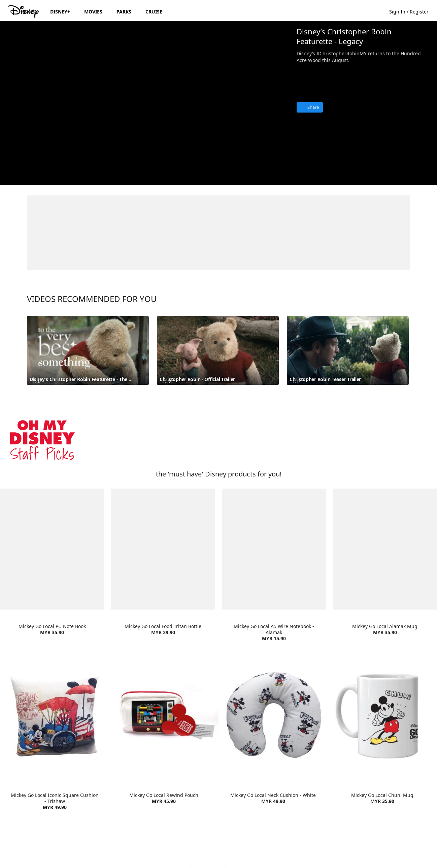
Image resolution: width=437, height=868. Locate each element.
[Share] (310, 107)
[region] (146, 103)
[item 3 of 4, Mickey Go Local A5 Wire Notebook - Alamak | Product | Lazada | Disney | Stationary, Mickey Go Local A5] (274, 549)
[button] (412, 11)
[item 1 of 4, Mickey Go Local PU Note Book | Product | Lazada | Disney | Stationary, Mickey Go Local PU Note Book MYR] (52, 549)
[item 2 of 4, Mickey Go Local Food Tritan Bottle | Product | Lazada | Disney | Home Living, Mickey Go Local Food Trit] (163, 549)
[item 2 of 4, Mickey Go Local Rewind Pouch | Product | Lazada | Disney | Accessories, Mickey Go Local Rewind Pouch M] (164, 715)
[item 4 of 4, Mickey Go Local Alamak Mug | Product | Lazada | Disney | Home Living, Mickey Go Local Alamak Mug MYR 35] (385, 549)
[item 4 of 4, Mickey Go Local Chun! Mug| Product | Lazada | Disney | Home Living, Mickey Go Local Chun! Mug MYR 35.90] (383, 715)
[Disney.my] (24, 11)
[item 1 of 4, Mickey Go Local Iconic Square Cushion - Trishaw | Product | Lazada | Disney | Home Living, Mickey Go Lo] (55, 715)
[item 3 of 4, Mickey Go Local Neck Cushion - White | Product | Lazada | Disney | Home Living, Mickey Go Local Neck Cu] (273, 715)
